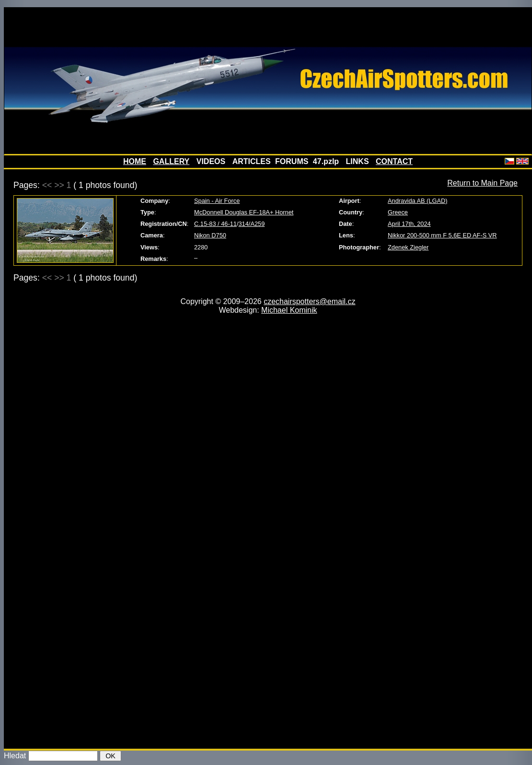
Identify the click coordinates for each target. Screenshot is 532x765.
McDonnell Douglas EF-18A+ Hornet (244, 212)
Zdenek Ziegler (408, 247)
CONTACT (394, 161)
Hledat (15, 756)
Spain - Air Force (217, 201)
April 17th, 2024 (409, 224)
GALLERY (171, 161)
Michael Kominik (289, 310)
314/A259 (252, 224)
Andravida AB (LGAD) (417, 201)
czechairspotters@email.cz (309, 301)
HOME (135, 161)
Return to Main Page (482, 183)
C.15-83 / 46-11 (215, 224)
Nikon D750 (210, 235)
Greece (398, 212)
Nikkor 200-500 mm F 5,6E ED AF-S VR (442, 235)
